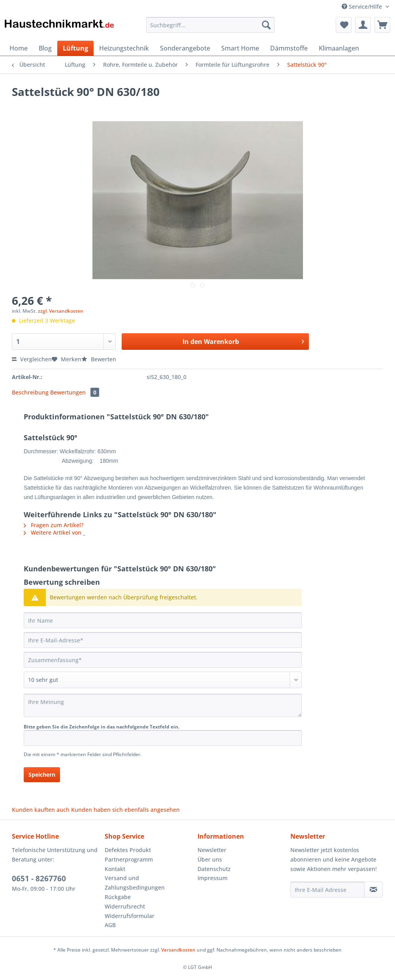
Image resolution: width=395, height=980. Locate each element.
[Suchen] (266, 25)
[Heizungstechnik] (124, 48)
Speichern (42, 774)
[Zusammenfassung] (163, 660)
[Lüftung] (75, 48)
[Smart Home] (240, 48)
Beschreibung (30, 392)
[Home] (19, 48)
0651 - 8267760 (39, 879)
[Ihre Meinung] (163, 705)
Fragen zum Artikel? (54, 525)
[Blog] (45, 48)
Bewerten (99, 359)
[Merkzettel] (344, 25)
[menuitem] (210, 29)
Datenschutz (214, 869)
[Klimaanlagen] (339, 48)
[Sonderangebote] (185, 48)
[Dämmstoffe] (289, 48)
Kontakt (115, 869)
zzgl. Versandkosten (61, 311)
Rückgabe (118, 897)
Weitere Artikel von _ (55, 532)
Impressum (213, 878)
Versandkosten (178, 950)
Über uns (210, 859)
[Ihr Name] (163, 620)
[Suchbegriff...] (210, 25)
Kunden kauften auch (41, 810)
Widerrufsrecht (125, 906)
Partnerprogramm (129, 859)
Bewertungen (75, 392)
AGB (110, 925)
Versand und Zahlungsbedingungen (135, 883)
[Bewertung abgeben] (163, 680)
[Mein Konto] (363, 25)
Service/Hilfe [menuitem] (363, 7)
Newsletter (212, 850)
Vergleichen (32, 359)
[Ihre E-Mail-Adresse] (163, 640)
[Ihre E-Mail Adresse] (327, 890)
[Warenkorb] (382, 25)
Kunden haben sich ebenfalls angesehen (125, 810)
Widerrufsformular (130, 916)
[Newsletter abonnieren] (373, 890)
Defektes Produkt (128, 850)
